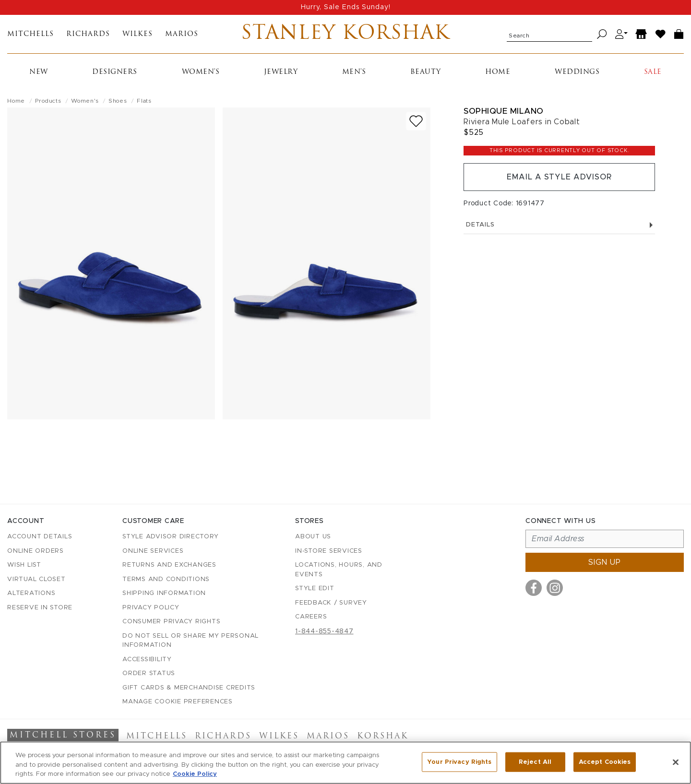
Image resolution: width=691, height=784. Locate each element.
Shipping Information (164, 593)
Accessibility (147, 659)
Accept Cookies (605, 762)
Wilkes (137, 34)
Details (559, 225)
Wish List (24, 565)
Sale (653, 72)
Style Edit (315, 588)
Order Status (149, 673)
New (39, 72)
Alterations (31, 593)
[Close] (676, 762)
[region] (345, 763)
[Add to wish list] (416, 121)
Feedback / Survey (331, 603)
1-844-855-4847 (324, 631)
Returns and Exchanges (169, 565)
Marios (182, 34)
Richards (88, 34)
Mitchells (30, 34)
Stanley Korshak (345, 34)
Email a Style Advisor (559, 177)
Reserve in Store (40, 608)
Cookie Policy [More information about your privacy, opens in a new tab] (195, 774)
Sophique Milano (504, 111)
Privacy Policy (151, 608)
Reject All (535, 762)
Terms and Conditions (166, 579)
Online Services (153, 551)
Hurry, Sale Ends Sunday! (346, 7)
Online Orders (36, 551)
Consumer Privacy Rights (171, 622)
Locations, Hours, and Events (339, 570)
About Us (313, 537)
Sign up (605, 562)
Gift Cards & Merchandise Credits (189, 688)
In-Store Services (329, 551)
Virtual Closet (36, 579)
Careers (311, 617)
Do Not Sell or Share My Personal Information (191, 641)
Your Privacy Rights (459, 762)
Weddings (577, 72)
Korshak (383, 736)
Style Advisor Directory (170, 537)
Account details (40, 537)
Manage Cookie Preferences (178, 702)
